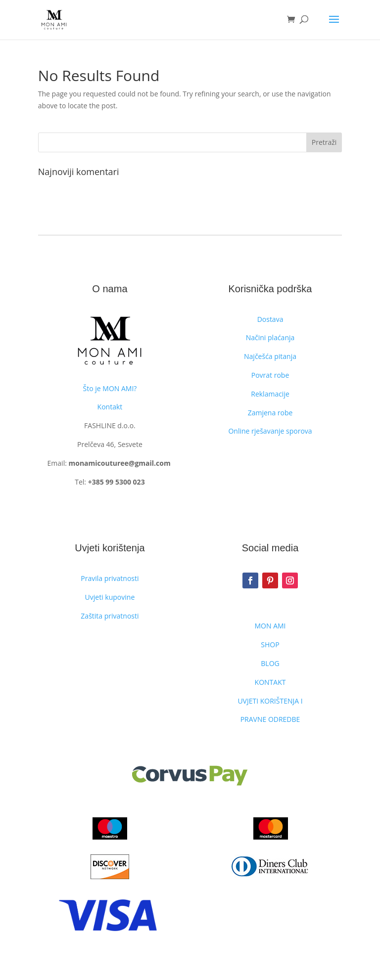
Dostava (270, 319)
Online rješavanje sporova (270, 431)
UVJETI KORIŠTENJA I (270, 701)
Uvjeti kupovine (110, 597)
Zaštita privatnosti (110, 616)
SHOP (270, 645)
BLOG (270, 663)
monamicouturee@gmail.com (119, 463)
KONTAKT (270, 682)
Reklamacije (270, 394)
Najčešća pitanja (270, 356)
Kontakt (110, 407)
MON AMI (270, 626)
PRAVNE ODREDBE (270, 719)
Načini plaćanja (270, 337)
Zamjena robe (270, 413)
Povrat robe (270, 375)
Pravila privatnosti (110, 578)
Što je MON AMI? (110, 388)
